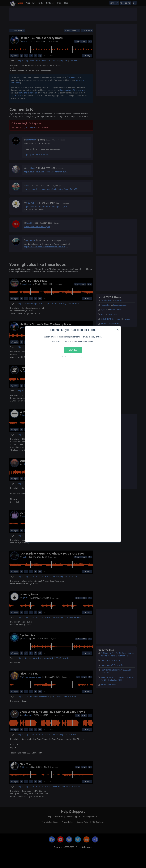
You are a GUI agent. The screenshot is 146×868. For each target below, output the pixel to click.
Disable (73, 350)
